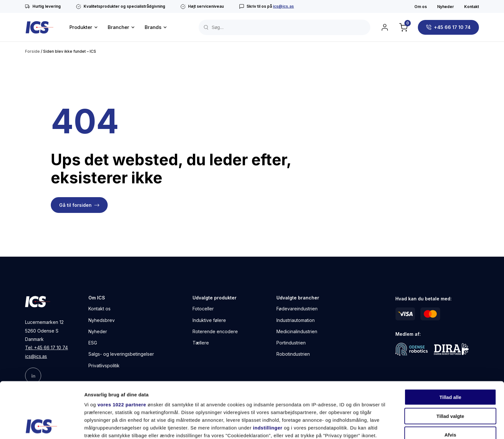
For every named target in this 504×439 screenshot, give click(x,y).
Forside (32, 51)
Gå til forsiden (75, 205)
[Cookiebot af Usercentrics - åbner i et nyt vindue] (42, 426)
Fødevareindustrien (297, 309)
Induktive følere (209, 320)
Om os (421, 7)
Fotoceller (203, 309)
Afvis (450, 383)
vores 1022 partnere (122, 352)
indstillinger (268, 375)
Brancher (118, 27)
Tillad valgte (450, 364)
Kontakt (472, 7)
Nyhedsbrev (102, 320)
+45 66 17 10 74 (452, 27)
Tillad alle (450, 345)
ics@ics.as (283, 6)
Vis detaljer (334, 426)
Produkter (81, 27)
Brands (153, 27)
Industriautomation (296, 320)
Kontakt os (99, 309)
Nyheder (446, 7)
